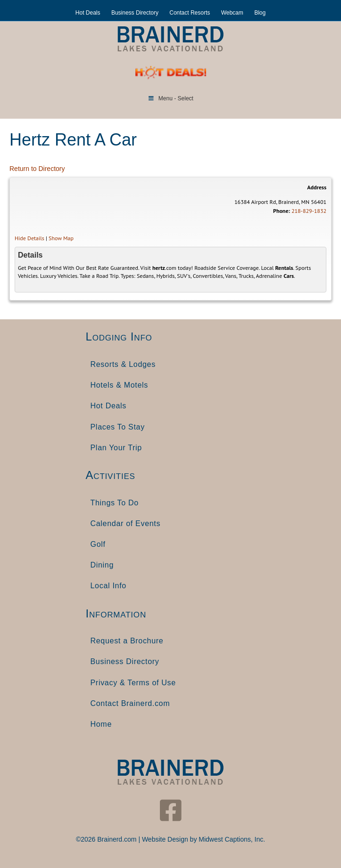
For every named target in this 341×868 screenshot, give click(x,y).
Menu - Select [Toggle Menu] (170, 98)
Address (317, 187)
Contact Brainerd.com (130, 703)
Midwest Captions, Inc (231, 839)
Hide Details (29, 238)
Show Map (61, 238)
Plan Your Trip (116, 448)
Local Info (108, 586)
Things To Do (115, 503)
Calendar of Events (126, 523)
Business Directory (135, 13)
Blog (260, 13)
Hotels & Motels (120, 385)
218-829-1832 (309, 211)
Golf (98, 544)
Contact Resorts (190, 13)
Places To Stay (118, 427)
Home (101, 724)
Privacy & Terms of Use (133, 683)
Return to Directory (37, 169)
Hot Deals (88, 13)
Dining (102, 565)
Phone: (282, 211)
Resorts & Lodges (123, 364)
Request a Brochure (127, 641)
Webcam (232, 13)
